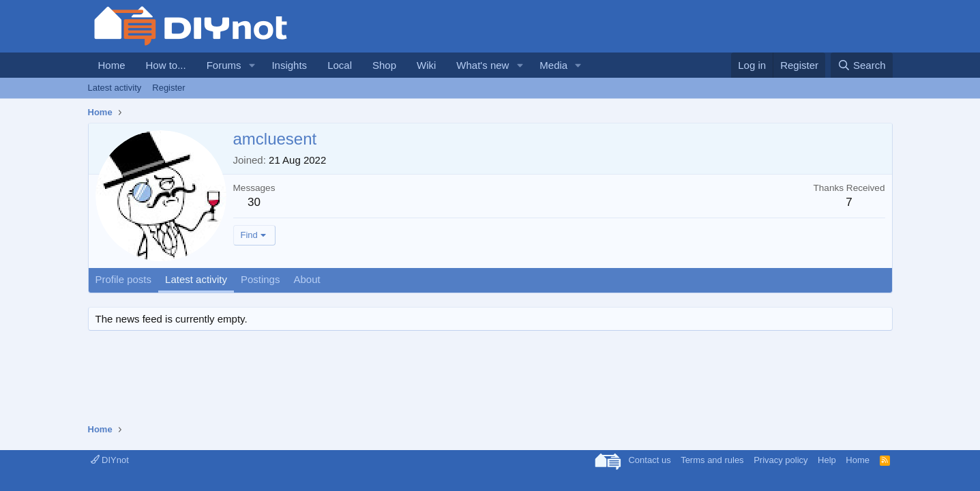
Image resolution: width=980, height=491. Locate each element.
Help (827, 460)
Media (553, 65)
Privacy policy (781, 460)
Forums (224, 65)
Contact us (649, 460)
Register (168, 88)
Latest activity (115, 88)
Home (112, 65)
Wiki (426, 65)
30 (254, 202)
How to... (166, 65)
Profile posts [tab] (124, 279)
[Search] (862, 65)
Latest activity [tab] (196, 279)
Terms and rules (712, 460)
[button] (252, 65)
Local (340, 65)
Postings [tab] (261, 279)
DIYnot (110, 460)
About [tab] (307, 279)
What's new (482, 65)
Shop (384, 65)
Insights (289, 65)
